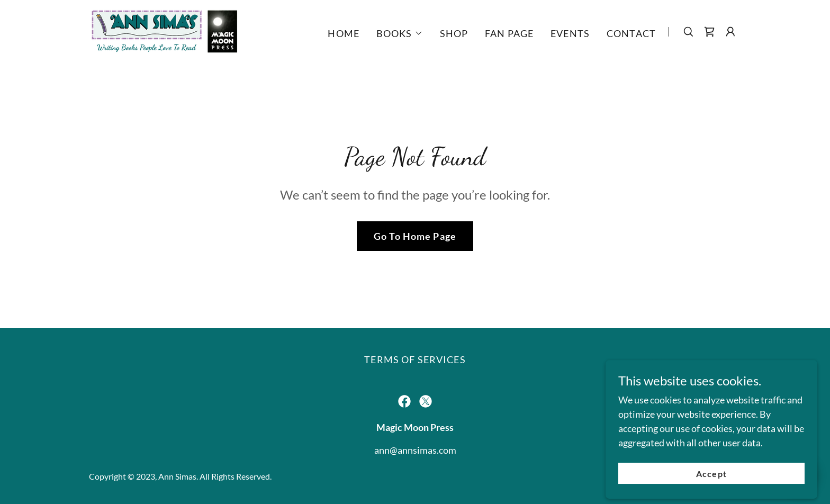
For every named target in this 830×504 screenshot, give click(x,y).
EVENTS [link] (570, 33)
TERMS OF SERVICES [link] (415, 359)
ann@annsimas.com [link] (415, 450)
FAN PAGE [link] (509, 33)
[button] (400, 33)
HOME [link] (344, 33)
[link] (164, 31)
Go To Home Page (415, 236)
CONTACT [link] (631, 33)
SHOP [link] (454, 33)
